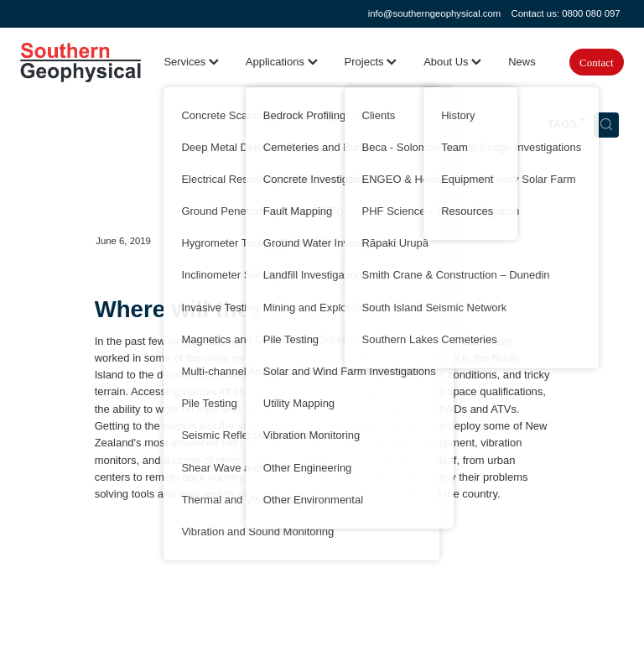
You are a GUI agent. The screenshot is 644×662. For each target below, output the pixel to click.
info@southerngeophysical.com (435, 13)
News (522, 62)
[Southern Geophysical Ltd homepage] (80, 62)
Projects (371, 62)
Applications (282, 62)
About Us (452, 62)
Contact (596, 63)
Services (191, 62)
